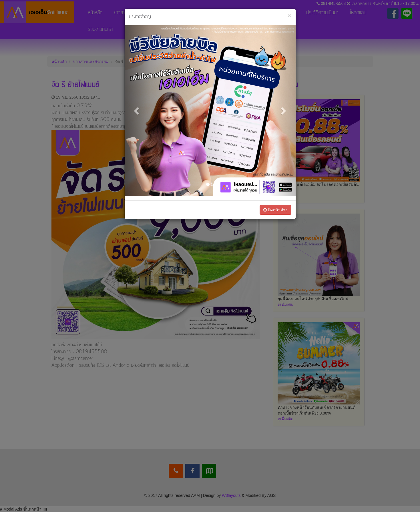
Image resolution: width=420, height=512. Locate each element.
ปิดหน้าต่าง (275, 210)
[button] (138, 111)
